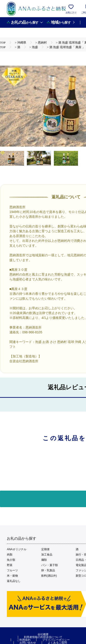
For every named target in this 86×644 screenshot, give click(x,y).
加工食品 (47, 555)
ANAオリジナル (17, 549)
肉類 (10, 555)
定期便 (45, 549)
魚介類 (11, 560)
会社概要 (43, 634)
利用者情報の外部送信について (43, 637)
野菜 (10, 565)
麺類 (44, 560)
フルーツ (12, 570)
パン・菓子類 (50, 565)
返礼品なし (14, 581)
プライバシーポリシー (56, 640)
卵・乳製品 (48, 570)
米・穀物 (12, 576)
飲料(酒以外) (49, 576)
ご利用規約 (24, 640)
